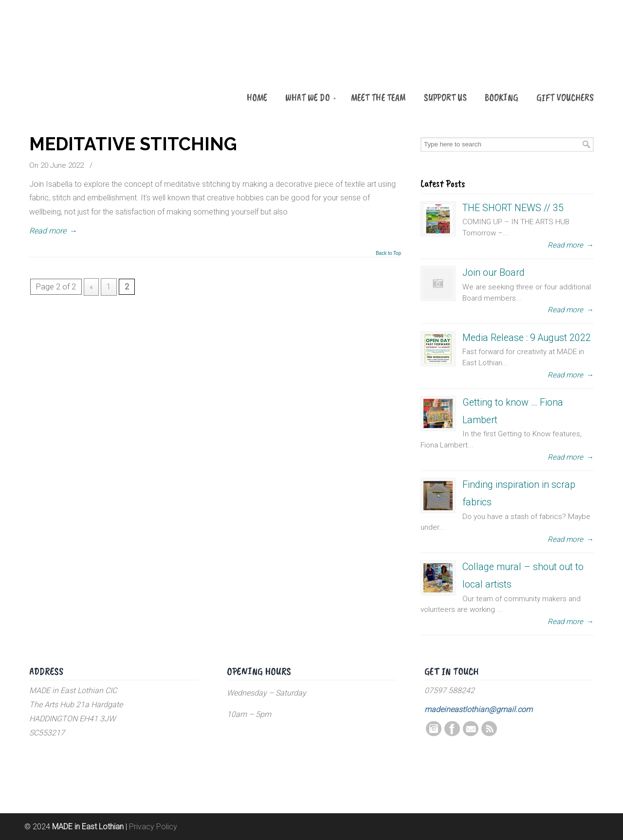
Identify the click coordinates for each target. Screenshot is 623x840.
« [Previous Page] (91, 287)
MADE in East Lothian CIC (78, 59)
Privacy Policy (153, 827)
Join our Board (494, 273)
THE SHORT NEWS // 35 (513, 208)
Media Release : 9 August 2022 (527, 338)
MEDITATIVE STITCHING (133, 144)
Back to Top (388, 253)
